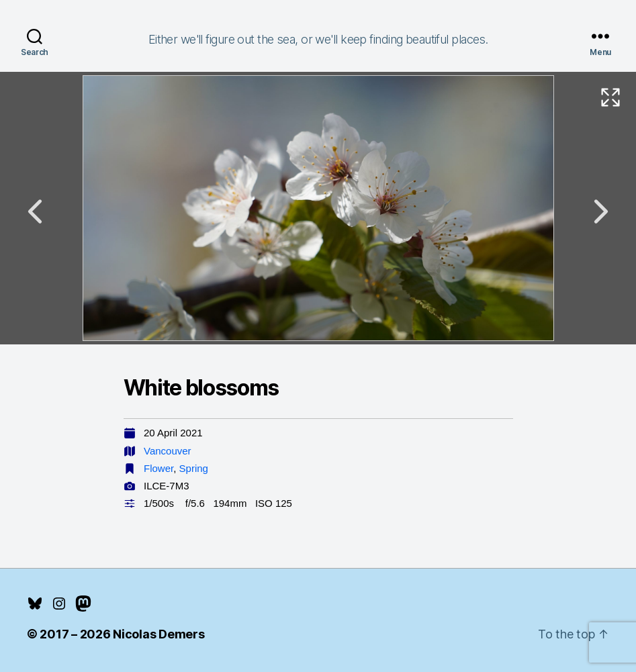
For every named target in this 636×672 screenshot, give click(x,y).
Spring (194, 468)
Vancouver (168, 451)
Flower (158, 468)
